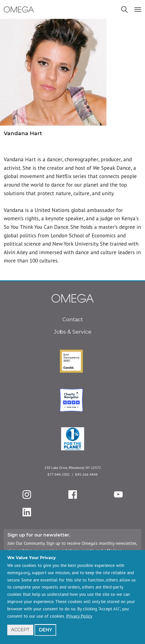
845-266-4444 (86, 474)
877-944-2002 (59, 474)
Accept (20, 630)
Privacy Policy (79, 616)
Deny (45, 630)
